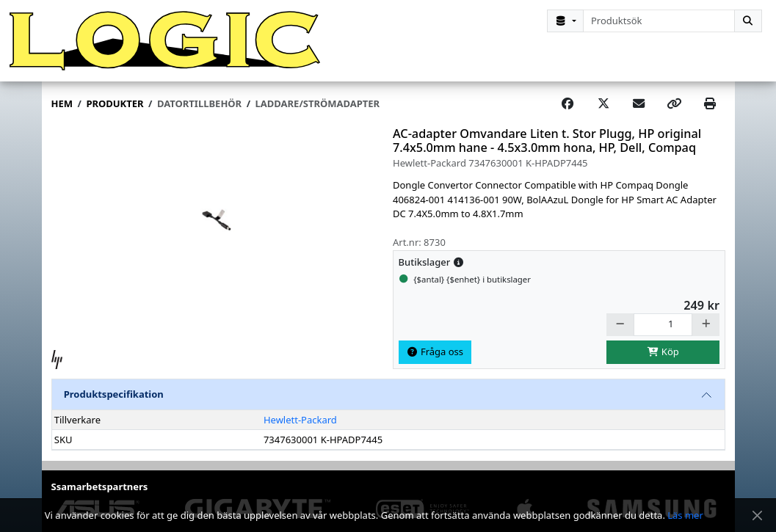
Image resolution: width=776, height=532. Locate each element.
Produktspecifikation (114, 394)
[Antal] (663, 325)
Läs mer (685, 515)
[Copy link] (674, 104)
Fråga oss (435, 351)
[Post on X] (603, 104)
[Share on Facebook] (568, 104)
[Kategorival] (565, 21)
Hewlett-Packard (300, 420)
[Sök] (748, 21)
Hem (62, 103)
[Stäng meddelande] (757, 515)
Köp (663, 351)
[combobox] (659, 21)
